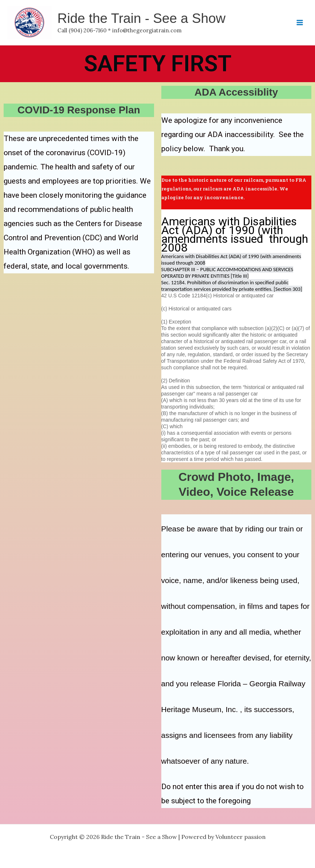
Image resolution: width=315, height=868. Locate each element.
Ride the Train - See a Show (142, 18)
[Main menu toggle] (300, 23)
